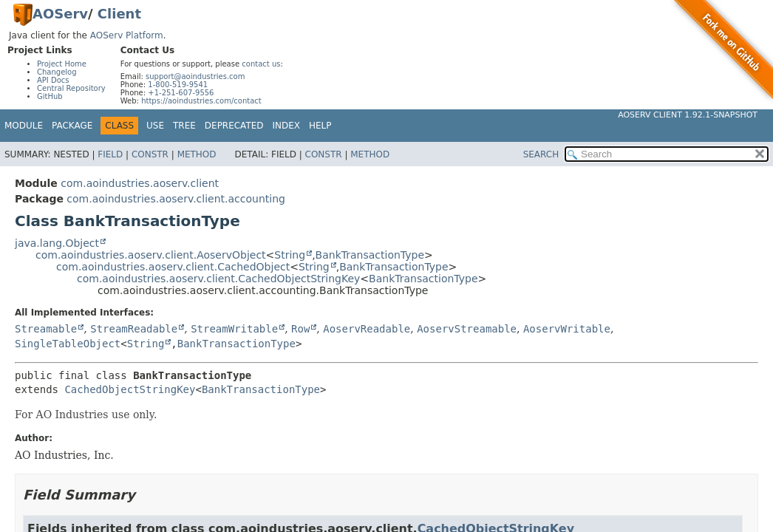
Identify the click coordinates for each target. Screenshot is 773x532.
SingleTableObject (68, 344)
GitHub (50, 96)
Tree (184, 126)
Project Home (62, 64)
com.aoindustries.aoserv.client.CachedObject (173, 267)
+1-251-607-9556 (181, 93)
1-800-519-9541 (178, 85)
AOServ (60, 14)
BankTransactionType (370, 255)
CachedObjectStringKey (130, 389)
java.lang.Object (57, 243)
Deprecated (234, 126)
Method (197, 154)
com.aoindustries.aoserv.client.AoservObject (151, 255)
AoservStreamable (467, 329)
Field (110, 154)
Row (300, 329)
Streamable (46, 329)
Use (155, 126)
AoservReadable (367, 329)
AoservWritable (567, 329)
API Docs (53, 80)
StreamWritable (234, 329)
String (290, 255)
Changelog (57, 72)
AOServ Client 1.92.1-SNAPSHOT (688, 115)
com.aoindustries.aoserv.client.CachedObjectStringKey (218, 279)
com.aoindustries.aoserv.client (140, 183)
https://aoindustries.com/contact (201, 101)
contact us (261, 64)
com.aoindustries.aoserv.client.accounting (176, 199)
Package (72, 126)
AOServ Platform (127, 35)
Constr (150, 154)
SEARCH (541, 154)
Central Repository (71, 88)
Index (287, 126)
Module (24, 126)
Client (119, 14)
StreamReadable (134, 329)
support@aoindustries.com (195, 76)
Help (320, 126)
